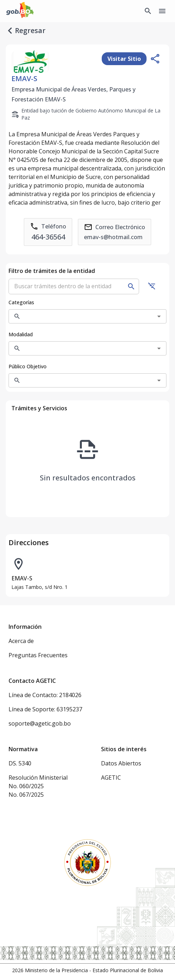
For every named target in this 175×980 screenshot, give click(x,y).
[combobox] (82, 316)
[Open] (159, 316)
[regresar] (10, 31)
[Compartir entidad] (155, 59)
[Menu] (162, 11)
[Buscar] (131, 286)
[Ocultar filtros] (152, 286)
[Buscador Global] (148, 11)
